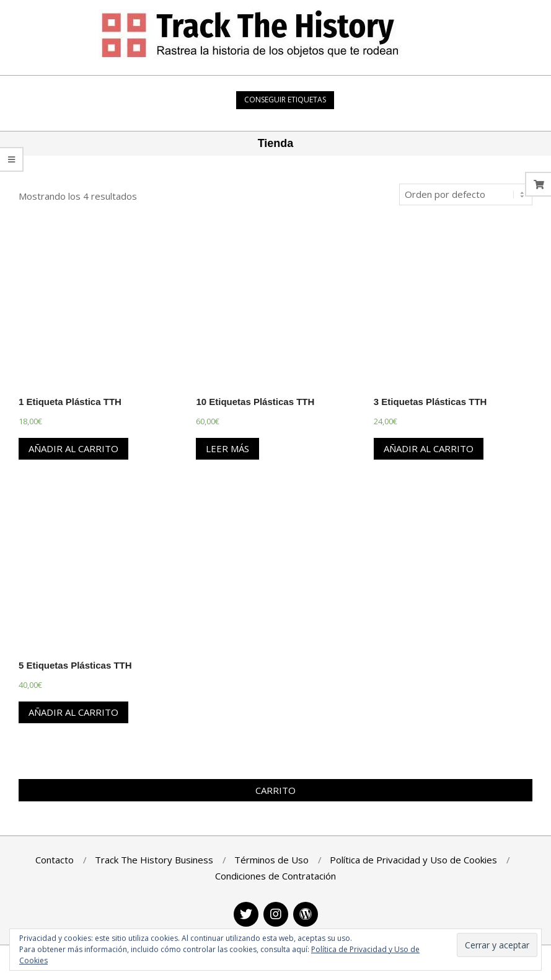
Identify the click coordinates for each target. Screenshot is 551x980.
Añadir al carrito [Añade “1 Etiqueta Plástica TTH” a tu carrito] (73, 448)
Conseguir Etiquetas (285, 100)
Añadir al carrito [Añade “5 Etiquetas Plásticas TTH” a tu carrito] (73, 712)
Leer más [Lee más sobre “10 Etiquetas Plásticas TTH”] (227, 448)
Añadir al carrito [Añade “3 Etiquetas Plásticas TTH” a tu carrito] (429, 448)
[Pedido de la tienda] (466, 194)
